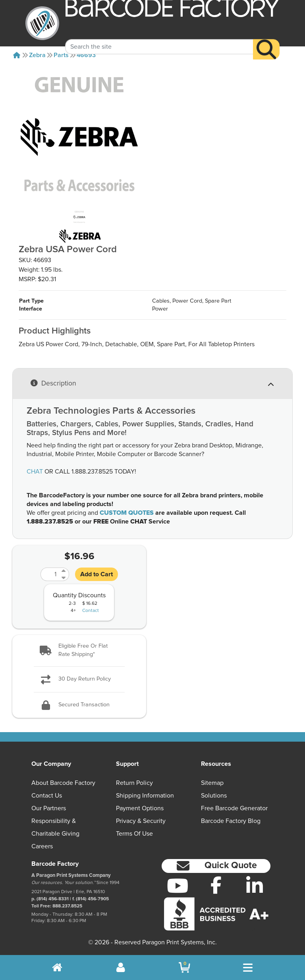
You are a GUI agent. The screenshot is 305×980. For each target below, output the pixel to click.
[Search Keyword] (159, 37)
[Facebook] (216, 885)
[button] (79, 651)
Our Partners (49, 808)
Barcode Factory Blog (231, 821)
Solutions (214, 796)
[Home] (17, 55)
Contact (91, 611)
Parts (61, 55)
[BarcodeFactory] (42, 23)
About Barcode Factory (63, 783)
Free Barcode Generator (234, 808)
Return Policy (134, 783)
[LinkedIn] (254, 886)
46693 (86, 55)
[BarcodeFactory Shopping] (184, 968)
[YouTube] (178, 886)
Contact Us (47, 796)
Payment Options (140, 808)
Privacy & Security (141, 821)
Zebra (37, 55)
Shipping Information (145, 796)
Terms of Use (134, 834)
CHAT (35, 472)
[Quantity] (50, 574)
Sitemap (212, 783)
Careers (42, 846)
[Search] (266, 39)
